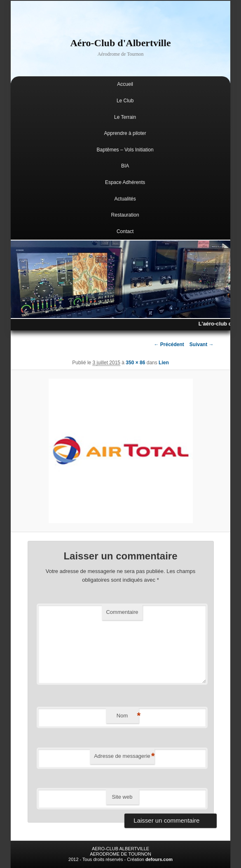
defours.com (159, 859)
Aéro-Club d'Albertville (120, 43)
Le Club (125, 101)
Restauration (125, 215)
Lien (164, 363)
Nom (128, 716)
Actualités (125, 199)
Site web (122, 797)
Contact (125, 231)
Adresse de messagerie (124, 756)
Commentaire (122, 612)
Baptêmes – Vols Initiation (125, 150)
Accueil (125, 84)
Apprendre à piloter (125, 133)
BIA (125, 166)
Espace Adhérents (125, 182)
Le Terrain (125, 117)
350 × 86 (135, 363)
